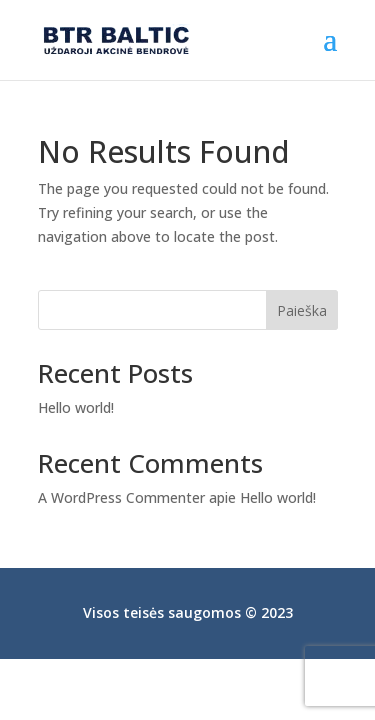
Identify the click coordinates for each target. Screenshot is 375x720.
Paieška (302, 310)
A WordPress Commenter (121, 497)
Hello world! (76, 407)
